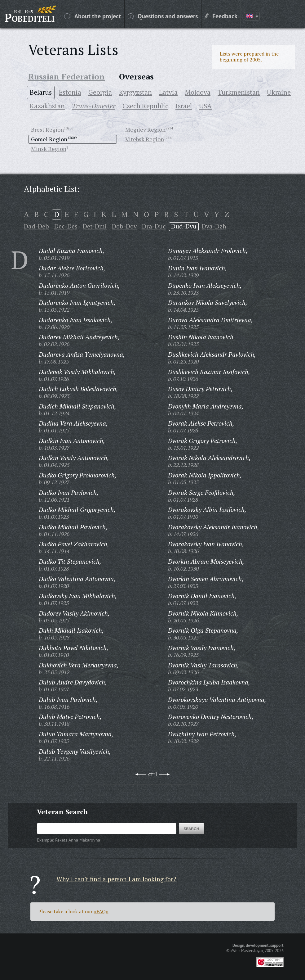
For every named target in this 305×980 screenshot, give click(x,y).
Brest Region (47, 129)
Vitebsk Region (145, 139)
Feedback (221, 16)
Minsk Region (49, 149)
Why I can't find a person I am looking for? (116, 879)
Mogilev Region (145, 129)
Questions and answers (163, 16)
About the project (93, 16)
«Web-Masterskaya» (247, 951)
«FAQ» (101, 911)
